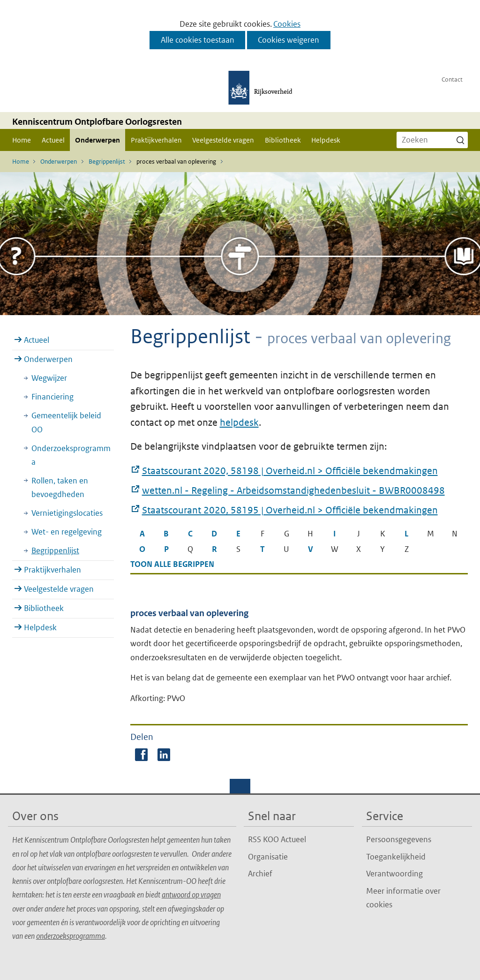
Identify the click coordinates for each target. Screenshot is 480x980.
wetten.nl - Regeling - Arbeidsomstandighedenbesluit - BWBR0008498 (293, 491)
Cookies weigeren (289, 40)
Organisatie (268, 857)
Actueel (53, 140)
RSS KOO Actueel (277, 839)
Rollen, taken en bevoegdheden (60, 487)
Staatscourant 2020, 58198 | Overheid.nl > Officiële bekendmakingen (290, 471)
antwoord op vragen (191, 895)
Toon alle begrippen (172, 564)
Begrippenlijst (55, 550)
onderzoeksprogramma (71, 936)
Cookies (287, 24)
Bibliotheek (283, 140)
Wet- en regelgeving (67, 532)
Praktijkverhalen (156, 140)
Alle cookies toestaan (198, 40)
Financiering (52, 397)
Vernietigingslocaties (67, 513)
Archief (260, 874)
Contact (452, 79)
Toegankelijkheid (396, 857)
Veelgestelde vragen (223, 140)
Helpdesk (326, 140)
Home (22, 140)
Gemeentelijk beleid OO (66, 422)
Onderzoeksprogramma (71, 455)
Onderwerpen (97, 140)
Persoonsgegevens (399, 839)
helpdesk (239, 422)
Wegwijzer (49, 378)
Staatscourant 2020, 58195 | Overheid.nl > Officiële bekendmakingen (290, 511)
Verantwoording (394, 874)
